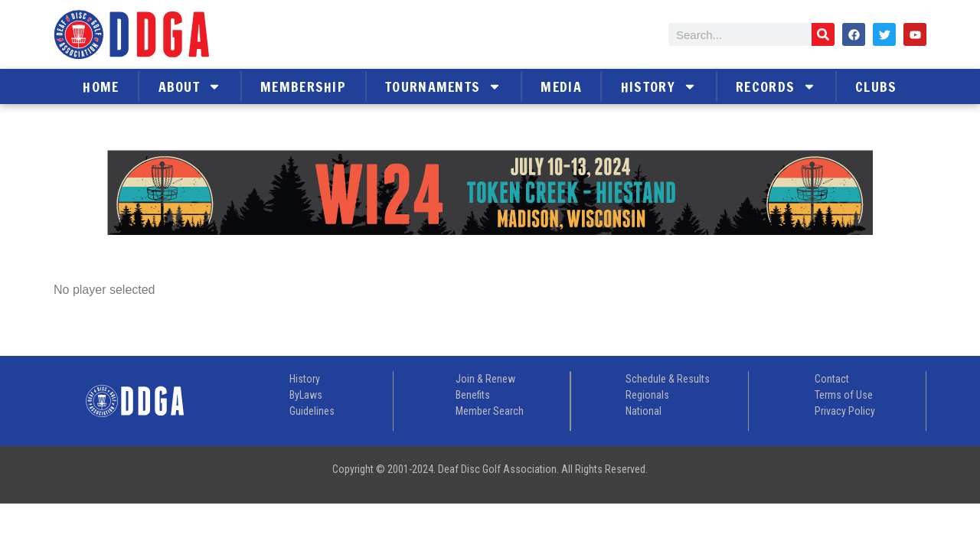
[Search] (823, 34)
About (190, 86)
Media (561, 86)
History (659, 86)
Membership (303, 86)
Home (101, 86)
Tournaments (443, 86)
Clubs (876, 86)
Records (776, 86)
